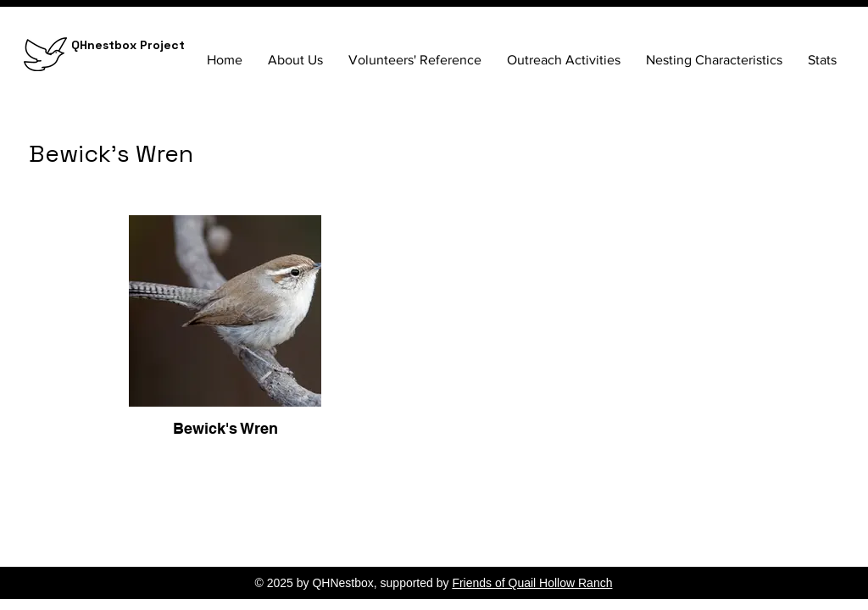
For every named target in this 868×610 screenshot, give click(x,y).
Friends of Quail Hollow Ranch (532, 583)
